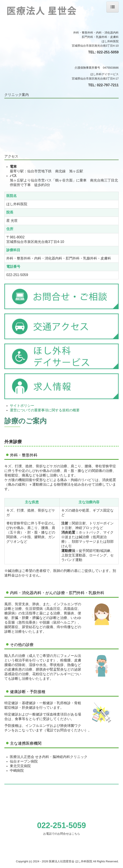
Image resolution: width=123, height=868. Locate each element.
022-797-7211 (108, 85)
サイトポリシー (22, 406)
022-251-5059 (108, 52)
